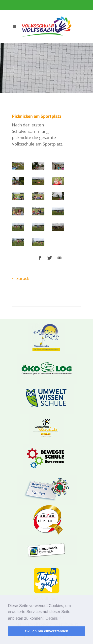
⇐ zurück (21, 278)
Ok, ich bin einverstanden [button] (46, 631)
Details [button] (52, 618)
